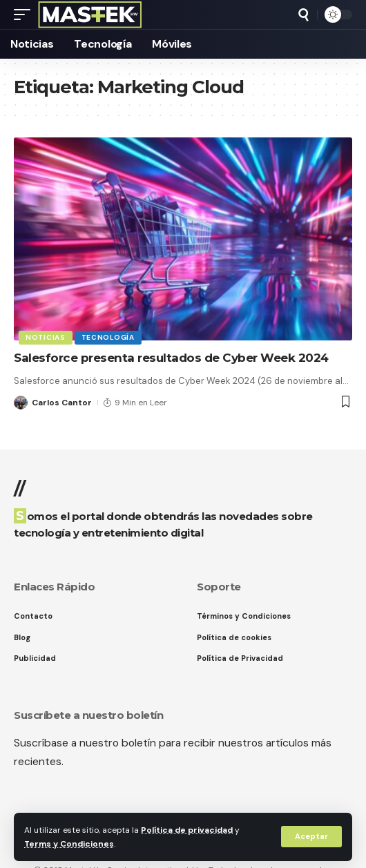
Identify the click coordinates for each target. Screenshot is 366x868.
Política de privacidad (187, 830)
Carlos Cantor (62, 403)
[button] (311, 837)
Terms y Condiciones (69, 844)
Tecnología (108, 337)
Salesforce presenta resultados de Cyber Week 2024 (171, 358)
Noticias (46, 337)
